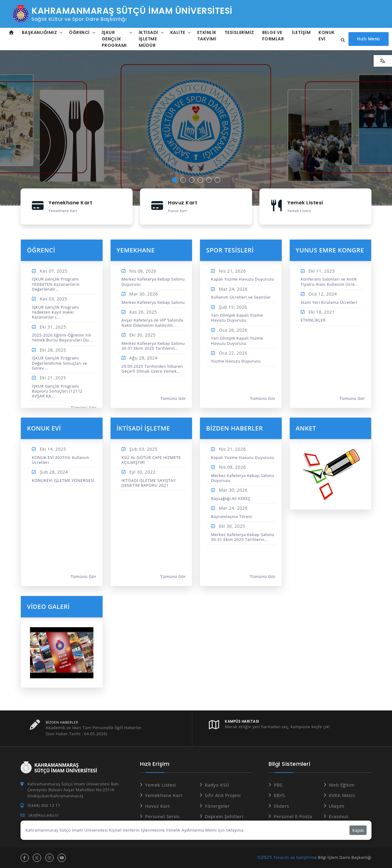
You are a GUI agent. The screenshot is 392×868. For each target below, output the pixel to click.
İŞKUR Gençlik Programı (114, 39)
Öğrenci (79, 32)
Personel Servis (163, 816)
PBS (278, 785)
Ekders (281, 806)
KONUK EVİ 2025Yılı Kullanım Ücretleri (60, 460)
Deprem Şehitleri (224, 816)
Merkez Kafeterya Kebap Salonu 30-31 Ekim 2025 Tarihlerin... (153, 346)
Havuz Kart (158, 806)
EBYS (279, 795)
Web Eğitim (342, 785)
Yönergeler (217, 806)
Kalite (178, 32)
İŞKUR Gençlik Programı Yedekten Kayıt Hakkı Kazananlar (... (55, 312)
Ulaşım (337, 806)
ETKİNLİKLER (313, 320)
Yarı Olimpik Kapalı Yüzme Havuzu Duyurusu (237, 318)
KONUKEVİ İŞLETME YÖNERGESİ (63, 480)
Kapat (358, 830)
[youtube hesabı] (62, 858)
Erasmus (339, 816)
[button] (175, 180)
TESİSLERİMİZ (239, 32)
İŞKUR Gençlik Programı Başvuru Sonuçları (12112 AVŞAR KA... (57, 391)
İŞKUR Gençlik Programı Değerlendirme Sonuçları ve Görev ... (60, 363)
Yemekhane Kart (164, 795)
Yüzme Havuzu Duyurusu (236, 361)
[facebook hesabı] (25, 858)
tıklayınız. (235, 830)
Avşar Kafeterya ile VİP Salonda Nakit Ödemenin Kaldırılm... (153, 322)
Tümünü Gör (84, 408)
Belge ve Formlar (273, 36)
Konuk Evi (327, 36)
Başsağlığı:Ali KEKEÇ (231, 498)
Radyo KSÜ (217, 785)
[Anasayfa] (11, 33)
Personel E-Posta (293, 816)
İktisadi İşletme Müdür (149, 39)
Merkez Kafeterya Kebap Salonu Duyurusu (153, 281)
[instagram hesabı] (49, 858)
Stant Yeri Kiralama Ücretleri (329, 302)
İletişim (301, 32)
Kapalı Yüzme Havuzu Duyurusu (243, 279)
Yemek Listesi (161, 785)
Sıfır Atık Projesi (223, 795)
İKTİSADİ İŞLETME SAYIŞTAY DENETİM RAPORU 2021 (149, 483)
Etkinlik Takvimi (207, 36)
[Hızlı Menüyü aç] (368, 39)
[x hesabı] (37, 858)
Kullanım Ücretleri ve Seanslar (241, 297)
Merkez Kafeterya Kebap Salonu (153, 302)
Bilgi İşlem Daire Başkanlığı (345, 857)
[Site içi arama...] (341, 40)
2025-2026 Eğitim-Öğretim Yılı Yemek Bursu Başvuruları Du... (62, 337)
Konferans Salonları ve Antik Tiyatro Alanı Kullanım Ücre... (330, 281)
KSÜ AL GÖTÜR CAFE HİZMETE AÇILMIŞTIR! (151, 460)
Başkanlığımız (40, 32)
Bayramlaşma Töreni (232, 516)
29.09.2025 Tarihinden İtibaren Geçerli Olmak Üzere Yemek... (152, 369)
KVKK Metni (342, 795)
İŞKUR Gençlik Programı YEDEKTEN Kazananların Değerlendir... (56, 284)
